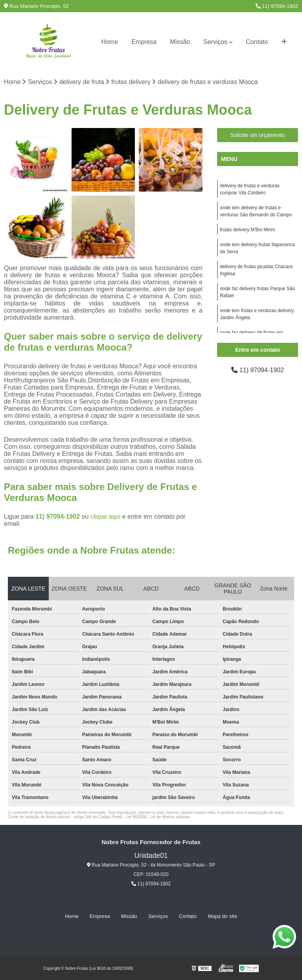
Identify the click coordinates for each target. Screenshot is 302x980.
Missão (180, 42)
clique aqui (106, 517)
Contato (257, 42)
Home (110, 42)
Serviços (215, 42)
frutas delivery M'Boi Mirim (247, 230)
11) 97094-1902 (277, 6)
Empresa (144, 42)
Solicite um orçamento (258, 135)
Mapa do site (222, 916)
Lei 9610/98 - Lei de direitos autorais (158, 817)
